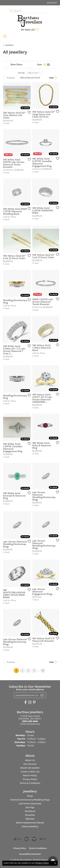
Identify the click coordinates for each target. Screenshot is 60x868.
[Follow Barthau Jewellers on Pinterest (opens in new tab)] (34, 702)
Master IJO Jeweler (30, 768)
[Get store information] (30, 724)
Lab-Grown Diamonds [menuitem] (30, 803)
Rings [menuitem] (30, 796)
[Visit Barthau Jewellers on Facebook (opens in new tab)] (25, 702)
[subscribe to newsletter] (42, 695)
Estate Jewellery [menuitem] (30, 826)
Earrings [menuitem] (30, 807)
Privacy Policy (30, 779)
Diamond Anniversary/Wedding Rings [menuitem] (30, 800)
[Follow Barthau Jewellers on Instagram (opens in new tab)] (30, 702)
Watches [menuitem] (30, 819)
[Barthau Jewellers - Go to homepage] (30, 20)
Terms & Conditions (30, 783)
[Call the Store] (30, 721)
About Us (30, 760)
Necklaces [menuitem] (30, 811)
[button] (52, 3)
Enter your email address (30, 689)
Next (52, 78)
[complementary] (38, 851)
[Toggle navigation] (5, 36)
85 (43, 671)
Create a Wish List (30, 772)
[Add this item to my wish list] (28, 112)
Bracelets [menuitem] (30, 815)
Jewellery (9, 45)
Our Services (30, 764)
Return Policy (30, 775)
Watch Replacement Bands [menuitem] (30, 823)
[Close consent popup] (55, 863)
